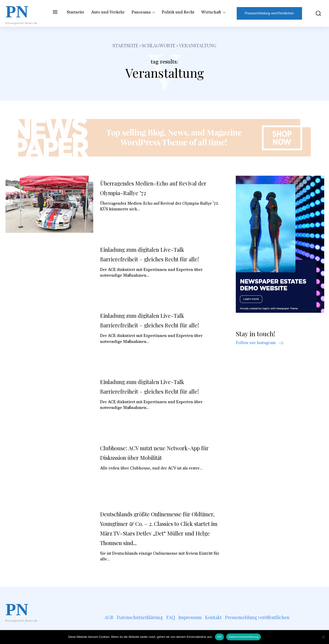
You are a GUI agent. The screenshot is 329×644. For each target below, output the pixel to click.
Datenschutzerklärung (243, 637)
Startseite (126, 45)
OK (219, 637)
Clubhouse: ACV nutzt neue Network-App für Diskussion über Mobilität (157, 452)
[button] (315, 13)
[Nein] (323, 637)
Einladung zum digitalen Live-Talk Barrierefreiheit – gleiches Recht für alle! (155, 259)
